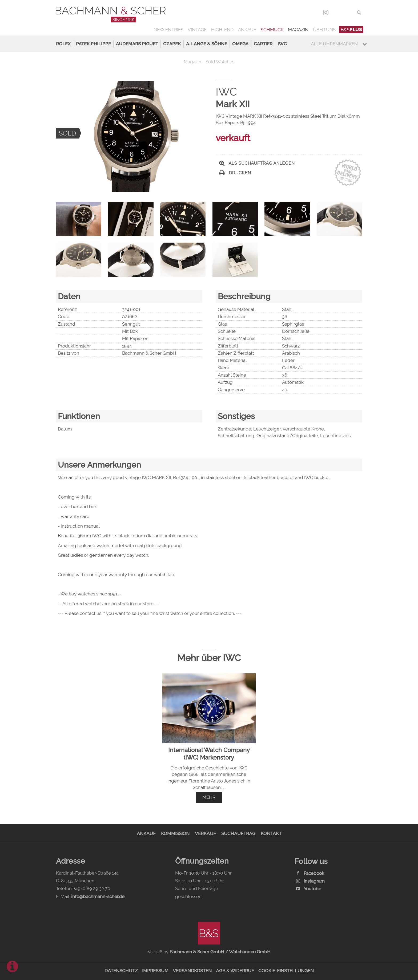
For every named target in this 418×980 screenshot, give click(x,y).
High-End (222, 30)
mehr (209, 797)
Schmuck (272, 30)
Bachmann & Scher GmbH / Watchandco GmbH (220, 952)
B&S (351, 30)
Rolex (63, 44)
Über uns (324, 30)
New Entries (168, 30)
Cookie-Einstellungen (286, 971)
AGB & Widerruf (235, 971)
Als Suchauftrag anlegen (257, 163)
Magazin (298, 30)
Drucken (235, 173)
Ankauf (247, 30)
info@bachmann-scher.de (98, 896)
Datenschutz (121, 971)
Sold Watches (220, 62)
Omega (240, 44)
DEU (337, 12)
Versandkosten (192, 971)
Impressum (155, 971)
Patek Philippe (93, 44)
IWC (282, 44)
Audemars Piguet (137, 44)
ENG (349, 12)
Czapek (172, 44)
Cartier (263, 44)
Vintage (197, 30)
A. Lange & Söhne (207, 44)
